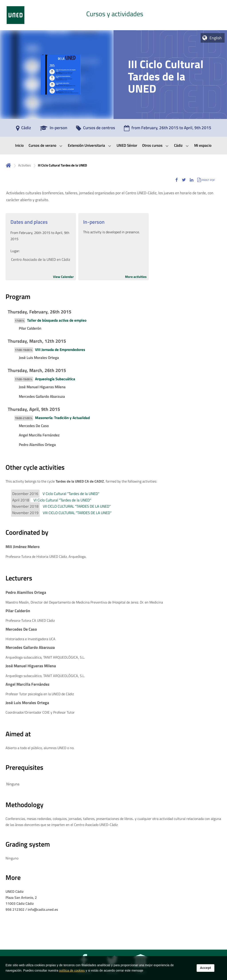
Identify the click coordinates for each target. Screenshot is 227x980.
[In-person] (54, 129)
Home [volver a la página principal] (8, 165)
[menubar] (113, 146)
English (216, 38)
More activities (136, 277)
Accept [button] (205, 971)
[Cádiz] (23, 129)
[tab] (113, 15)
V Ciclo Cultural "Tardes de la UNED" (71, 494)
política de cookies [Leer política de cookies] (72, 974)
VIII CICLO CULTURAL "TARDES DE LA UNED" (77, 513)
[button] (177, 180)
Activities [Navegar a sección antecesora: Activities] (24, 165)
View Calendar (63, 277)
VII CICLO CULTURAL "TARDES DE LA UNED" (77, 506)
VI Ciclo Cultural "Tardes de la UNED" (62, 500)
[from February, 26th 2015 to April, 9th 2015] (168, 129)
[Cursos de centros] (96, 129)
